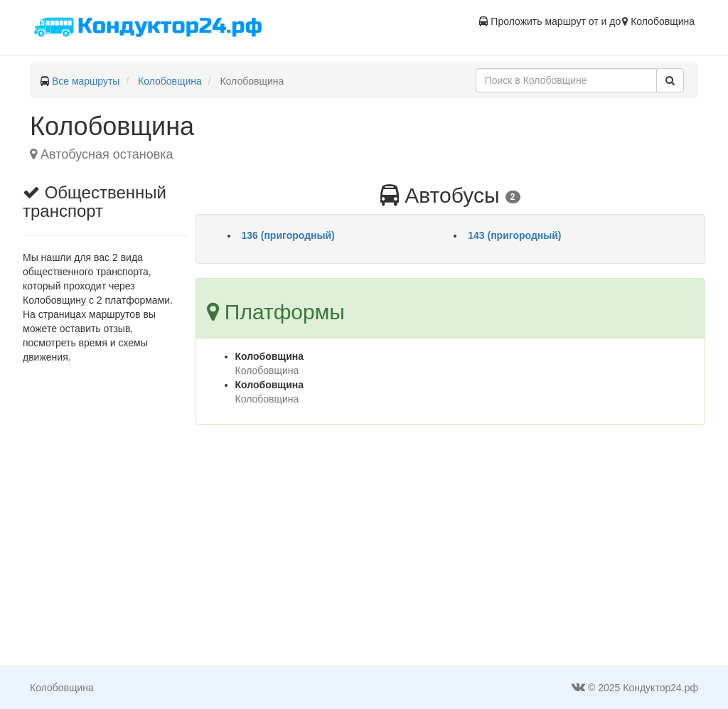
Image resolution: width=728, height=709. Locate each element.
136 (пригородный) (288, 235)
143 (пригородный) (514, 235)
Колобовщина (170, 81)
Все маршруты (86, 81)
